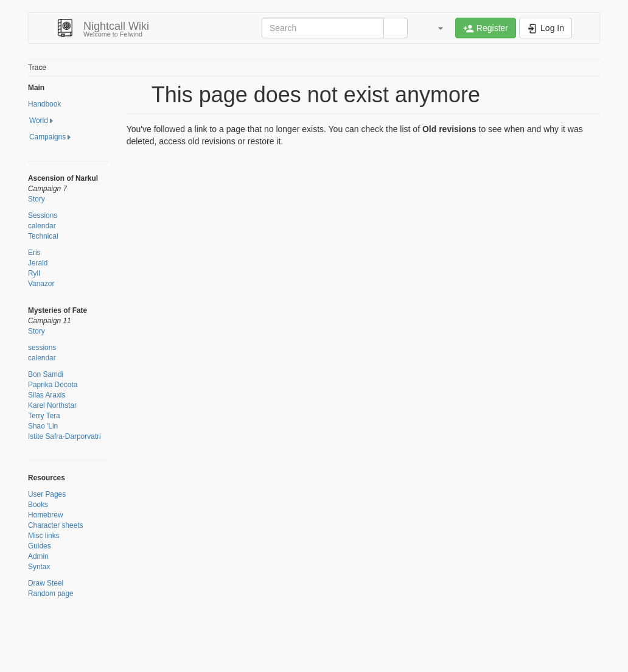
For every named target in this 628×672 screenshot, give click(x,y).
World (39, 121)
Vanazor (41, 284)
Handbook (44, 104)
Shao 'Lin (43, 426)
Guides (40, 546)
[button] (434, 28)
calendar (42, 226)
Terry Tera (44, 416)
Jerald (38, 263)
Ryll (34, 273)
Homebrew (46, 515)
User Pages (47, 494)
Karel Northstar (52, 405)
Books (38, 505)
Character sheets (56, 525)
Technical (43, 236)
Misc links (44, 536)
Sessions (43, 215)
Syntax (39, 567)
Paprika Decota (53, 385)
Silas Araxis (47, 395)
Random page (51, 593)
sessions (42, 348)
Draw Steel (46, 583)
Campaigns (47, 137)
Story (37, 199)
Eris (34, 253)
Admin (38, 556)
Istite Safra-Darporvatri (65, 436)
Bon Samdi (46, 374)
